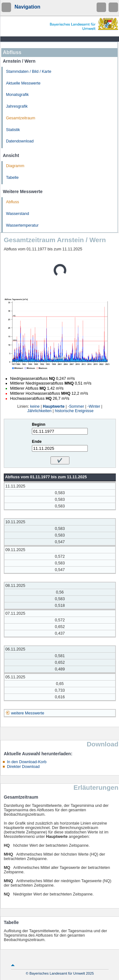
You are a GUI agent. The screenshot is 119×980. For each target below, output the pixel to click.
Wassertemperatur (22, 225)
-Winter (94, 406)
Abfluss (12, 202)
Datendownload (20, 141)
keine (35, 406)
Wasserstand (18, 214)
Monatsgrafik (17, 95)
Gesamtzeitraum (21, 118)
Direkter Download (23, 767)
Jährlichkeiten (39, 411)
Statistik (13, 130)
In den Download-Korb (27, 762)
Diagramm (15, 166)
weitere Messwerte (28, 713)
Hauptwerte (54, 406)
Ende (37, 442)
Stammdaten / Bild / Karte (29, 72)
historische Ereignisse (74, 411)
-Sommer (76, 406)
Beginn (39, 424)
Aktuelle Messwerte (23, 83)
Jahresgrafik (17, 106)
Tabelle (12, 178)
